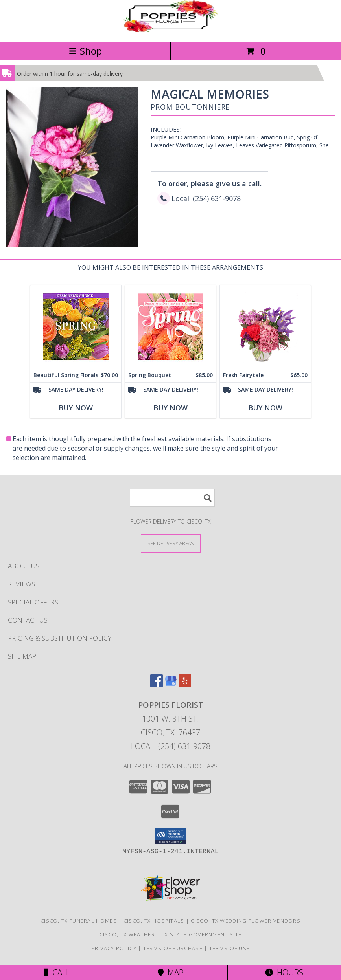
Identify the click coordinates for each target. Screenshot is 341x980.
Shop (85, 51)
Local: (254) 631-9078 (171, 746)
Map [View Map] (171, 972)
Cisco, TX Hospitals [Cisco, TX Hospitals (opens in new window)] (154, 921)
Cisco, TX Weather (127, 934)
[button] (170, 836)
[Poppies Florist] (171, 30)
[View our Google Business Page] (171, 684)
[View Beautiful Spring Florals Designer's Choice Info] (76, 327)
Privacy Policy (114, 948)
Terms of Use (230, 948)
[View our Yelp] (185, 684)
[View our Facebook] (157, 684)
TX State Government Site (202, 934)
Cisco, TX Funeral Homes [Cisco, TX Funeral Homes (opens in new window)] (79, 921)
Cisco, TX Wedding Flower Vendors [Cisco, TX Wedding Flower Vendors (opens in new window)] (246, 921)
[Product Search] (172, 498)
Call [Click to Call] (57, 972)
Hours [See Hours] (284, 972)
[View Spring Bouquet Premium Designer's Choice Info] (170, 327)
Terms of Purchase (173, 948)
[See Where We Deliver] (171, 543)
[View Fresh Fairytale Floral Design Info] (265, 327)
